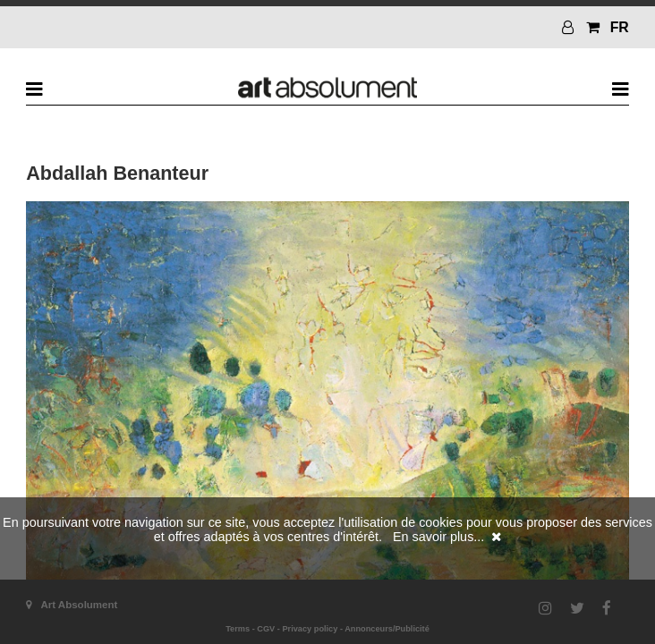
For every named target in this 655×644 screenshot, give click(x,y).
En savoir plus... (438, 537)
